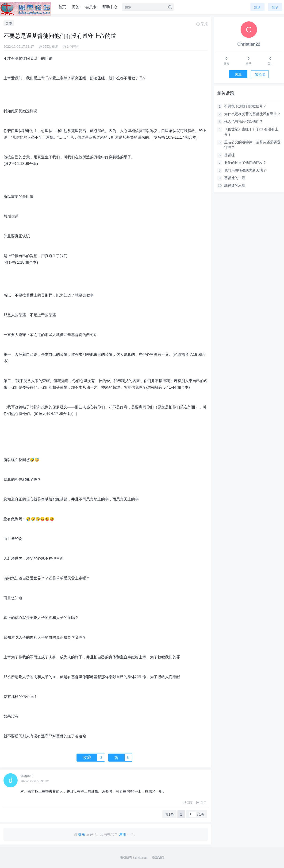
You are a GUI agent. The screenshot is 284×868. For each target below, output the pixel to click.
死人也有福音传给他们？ (244, 121)
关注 (238, 74)
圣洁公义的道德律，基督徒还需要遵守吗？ (252, 145)
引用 (201, 803)
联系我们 (158, 858)
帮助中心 (110, 7)
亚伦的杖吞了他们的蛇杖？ (245, 162)
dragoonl (27, 776)
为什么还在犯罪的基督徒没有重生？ (252, 114)
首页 (62, 7)
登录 (275, 7)
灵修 (9, 23)
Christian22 (249, 44)
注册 (257, 7)
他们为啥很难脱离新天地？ (245, 170)
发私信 (260, 74)
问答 (76, 7)
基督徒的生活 (235, 178)
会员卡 (91, 7)
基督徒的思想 (235, 186)
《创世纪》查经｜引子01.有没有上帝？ (251, 132)
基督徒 (229, 155)
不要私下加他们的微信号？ (245, 106)
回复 (188, 803)
